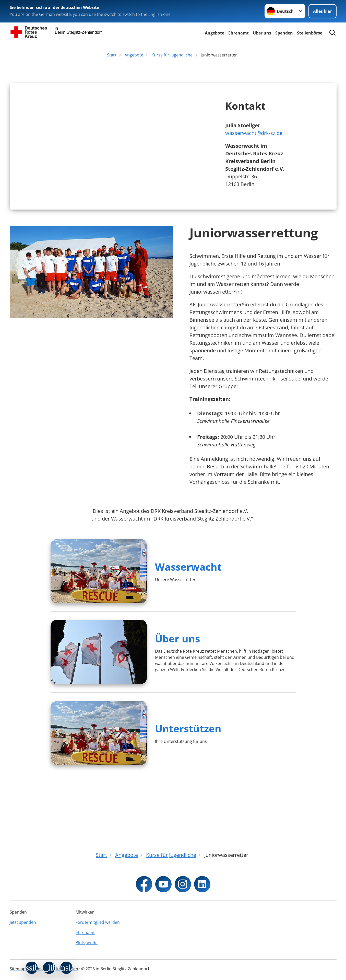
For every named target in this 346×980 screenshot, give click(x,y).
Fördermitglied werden (98, 922)
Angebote (214, 33)
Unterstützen (188, 781)
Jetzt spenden (23, 922)
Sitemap (18, 969)
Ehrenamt (238, 33)
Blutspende (87, 943)
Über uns (262, 33)
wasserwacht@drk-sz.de (254, 159)
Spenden (284, 33)
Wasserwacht (188, 619)
